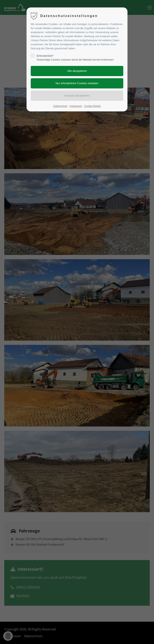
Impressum (76, 106)
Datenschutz (60, 106)
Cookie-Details (93, 106)
